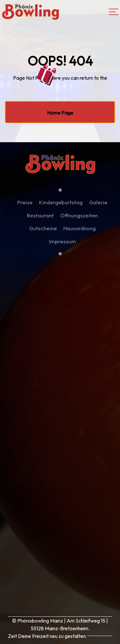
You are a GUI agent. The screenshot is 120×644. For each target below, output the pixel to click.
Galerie (98, 204)
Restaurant (40, 217)
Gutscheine (43, 230)
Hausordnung (80, 230)
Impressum (63, 243)
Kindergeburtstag (61, 204)
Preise (25, 204)
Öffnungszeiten (79, 217)
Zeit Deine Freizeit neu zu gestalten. (48, 636)
